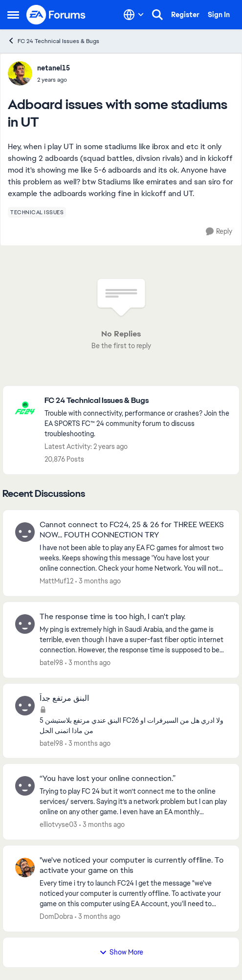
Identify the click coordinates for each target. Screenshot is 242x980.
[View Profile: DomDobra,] (25, 868)
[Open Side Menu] (13, 15)
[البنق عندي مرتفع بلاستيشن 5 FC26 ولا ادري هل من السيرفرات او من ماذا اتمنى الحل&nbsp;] (133, 725)
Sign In (219, 15)
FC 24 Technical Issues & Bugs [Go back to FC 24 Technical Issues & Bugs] (53, 41)
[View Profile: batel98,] (25, 624)
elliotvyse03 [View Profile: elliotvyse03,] (58, 824)
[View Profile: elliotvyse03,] (25, 786)
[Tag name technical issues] (37, 212)
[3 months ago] (98, 581)
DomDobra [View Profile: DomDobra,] (56, 916)
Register (185, 15)
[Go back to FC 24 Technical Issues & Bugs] (137, 401)
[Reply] (219, 232)
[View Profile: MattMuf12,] (25, 532)
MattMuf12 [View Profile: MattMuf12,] (56, 581)
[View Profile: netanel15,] (20, 73)
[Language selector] (134, 15)
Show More (121, 952)
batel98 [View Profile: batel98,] (51, 663)
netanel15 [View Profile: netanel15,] (54, 68)
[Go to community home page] (56, 15)
